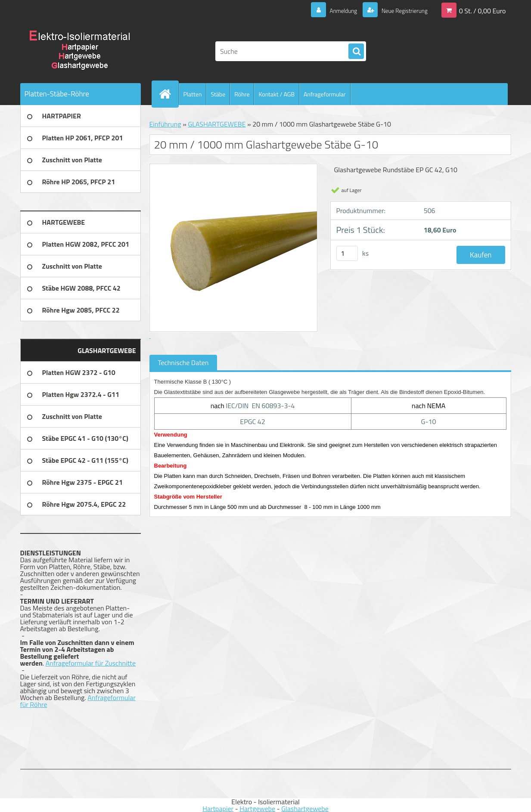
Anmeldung (331, 10)
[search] (356, 52)
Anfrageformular (325, 94)
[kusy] (347, 253)
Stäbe (218, 94)
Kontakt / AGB (276, 94)
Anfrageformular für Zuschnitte (91, 663)
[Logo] (79, 51)
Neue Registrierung (399, 10)
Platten (193, 94)
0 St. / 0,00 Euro (483, 10)
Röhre (242, 94)
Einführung (165, 124)
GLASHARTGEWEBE (217, 124)
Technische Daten (183, 363)
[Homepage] (169, 94)
